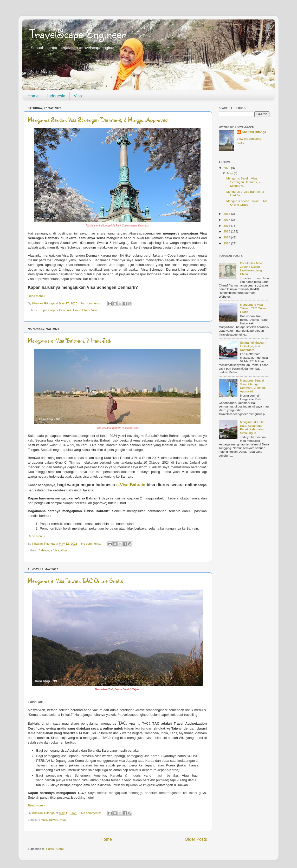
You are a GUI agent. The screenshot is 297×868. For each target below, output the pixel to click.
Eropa (43, 310)
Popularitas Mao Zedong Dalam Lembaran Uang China (251, 268)
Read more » (37, 296)
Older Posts (196, 839)
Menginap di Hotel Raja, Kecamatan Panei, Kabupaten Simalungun (252, 427)
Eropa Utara (81, 310)
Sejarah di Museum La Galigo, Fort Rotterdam (253, 346)
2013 (227, 243)
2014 (227, 237)
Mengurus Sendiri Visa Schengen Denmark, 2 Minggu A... (243, 182)
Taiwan (53, 820)
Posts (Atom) (55, 849)
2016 (227, 226)
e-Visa (55, 550)
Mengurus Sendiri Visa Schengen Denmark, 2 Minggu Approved (98, 120)
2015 (227, 231)
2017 (227, 220)
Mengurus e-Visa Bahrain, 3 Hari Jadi (70, 340)
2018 (227, 214)
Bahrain (44, 550)
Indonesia (56, 96)
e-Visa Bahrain (131, 485)
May (230, 173)
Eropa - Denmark (60, 310)
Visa (78, 96)
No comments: (91, 303)
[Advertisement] (244, 545)
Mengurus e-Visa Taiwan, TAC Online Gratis (75, 581)
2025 (227, 168)
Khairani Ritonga (254, 132)
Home (33, 96)
